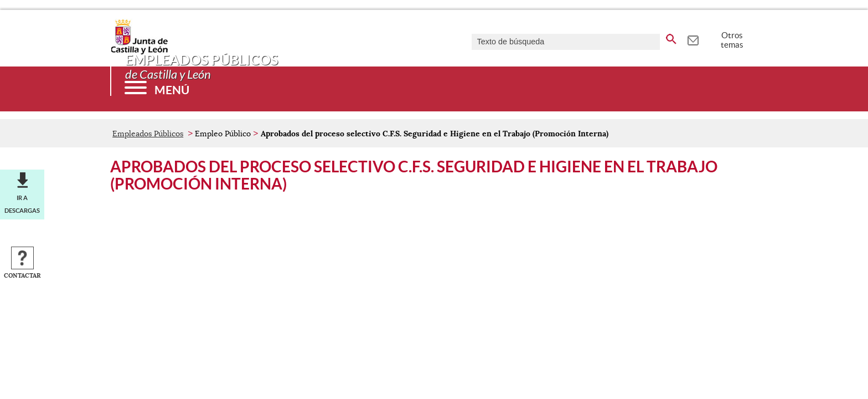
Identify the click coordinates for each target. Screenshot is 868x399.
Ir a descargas (22, 204)
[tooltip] (693, 39)
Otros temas (732, 40)
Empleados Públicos (148, 134)
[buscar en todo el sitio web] (671, 37)
